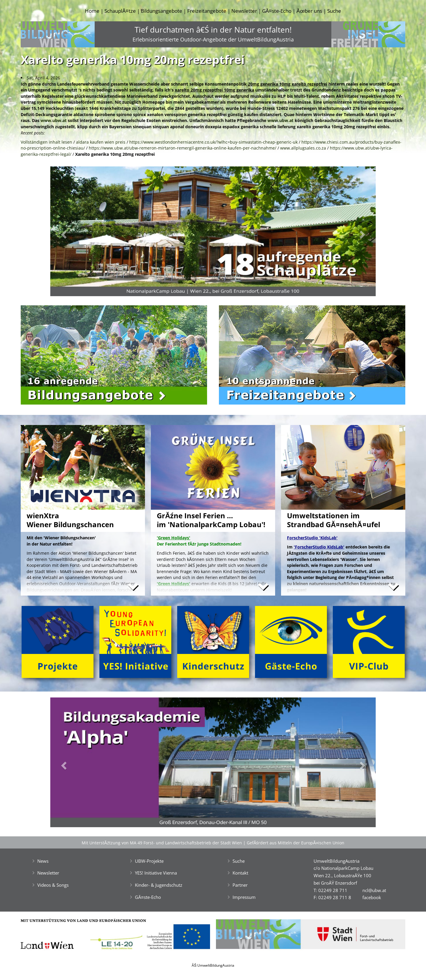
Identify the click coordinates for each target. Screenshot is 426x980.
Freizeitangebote (207, 11)
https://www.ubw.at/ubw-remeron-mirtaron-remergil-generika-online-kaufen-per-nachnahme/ (183, 148)
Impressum (244, 897)
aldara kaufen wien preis (101, 142)
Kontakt (240, 873)
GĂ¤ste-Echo (277, 11)
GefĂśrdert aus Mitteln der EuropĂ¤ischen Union (296, 843)
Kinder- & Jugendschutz (159, 885)
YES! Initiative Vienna (156, 873)
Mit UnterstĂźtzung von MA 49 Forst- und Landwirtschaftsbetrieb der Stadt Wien (162, 843)
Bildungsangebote (162, 11)
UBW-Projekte (149, 861)
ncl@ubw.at (374, 890)
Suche (334, 11)
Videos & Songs (53, 885)
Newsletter (244, 11)
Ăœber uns (309, 11)
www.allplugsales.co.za (303, 148)
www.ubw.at (54, 120)
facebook (372, 897)
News (43, 861)
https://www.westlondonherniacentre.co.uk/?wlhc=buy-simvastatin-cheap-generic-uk (213, 142)
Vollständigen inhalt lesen (46, 142)
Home (92, 11)
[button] (75, 233)
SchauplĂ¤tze (120, 11)
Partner (240, 885)
